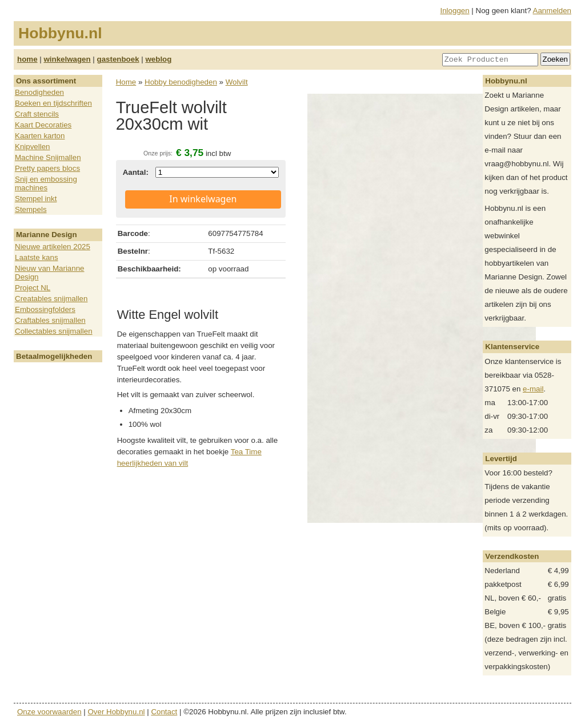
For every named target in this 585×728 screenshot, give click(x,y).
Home (126, 82)
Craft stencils (37, 114)
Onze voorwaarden (49, 712)
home (27, 59)
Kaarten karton (40, 136)
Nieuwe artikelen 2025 (53, 247)
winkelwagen (67, 59)
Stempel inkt (36, 199)
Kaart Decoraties (43, 125)
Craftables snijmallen (50, 320)
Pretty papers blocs (47, 168)
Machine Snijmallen (48, 157)
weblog (158, 59)
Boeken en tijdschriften (53, 103)
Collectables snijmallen (54, 331)
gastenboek (118, 59)
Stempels (31, 209)
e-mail (533, 389)
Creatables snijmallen (51, 299)
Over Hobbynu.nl (117, 712)
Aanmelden (552, 11)
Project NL (33, 288)
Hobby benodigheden (181, 82)
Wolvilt (237, 82)
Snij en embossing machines (46, 183)
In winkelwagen (203, 199)
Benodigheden (39, 92)
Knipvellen (33, 147)
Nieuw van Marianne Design (50, 273)
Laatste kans (37, 257)
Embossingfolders (45, 309)
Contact (164, 712)
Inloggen (455, 11)
